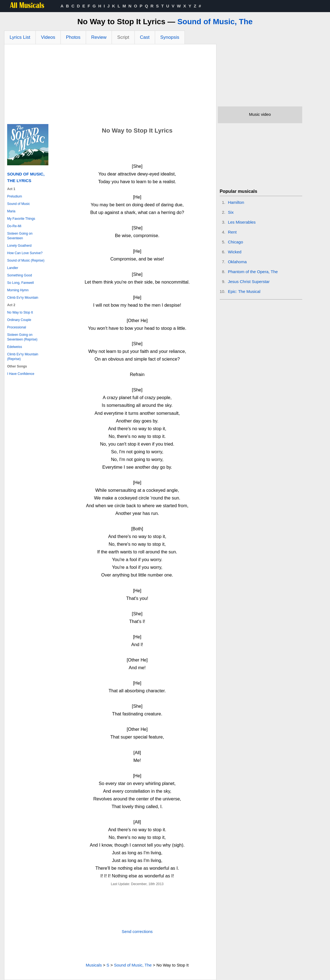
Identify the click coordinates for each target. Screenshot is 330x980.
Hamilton (236, 202)
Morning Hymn (18, 290)
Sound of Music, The (215, 22)
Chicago (236, 242)
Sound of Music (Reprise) (26, 260)
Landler (13, 268)
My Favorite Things (21, 219)
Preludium (15, 196)
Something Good (20, 275)
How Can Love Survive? (25, 253)
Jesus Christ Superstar (249, 282)
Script (123, 37)
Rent (232, 232)
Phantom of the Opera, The (253, 272)
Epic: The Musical (244, 291)
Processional (17, 327)
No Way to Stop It (20, 312)
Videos (48, 37)
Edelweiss (15, 347)
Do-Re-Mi (14, 226)
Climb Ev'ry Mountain (23, 298)
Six (231, 212)
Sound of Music (19, 204)
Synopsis (170, 37)
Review (99, 37)
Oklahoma (237, 262)
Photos (73, 37)
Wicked (235, 252)
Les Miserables (242, 222)
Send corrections (137, 931)
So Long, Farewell (20, 283)
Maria (11, 211)
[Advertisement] (110, 86)
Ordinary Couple (19, 320)
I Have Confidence (21, 374)
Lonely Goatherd (19, 246)
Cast (145, 37)
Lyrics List (20, 37)
